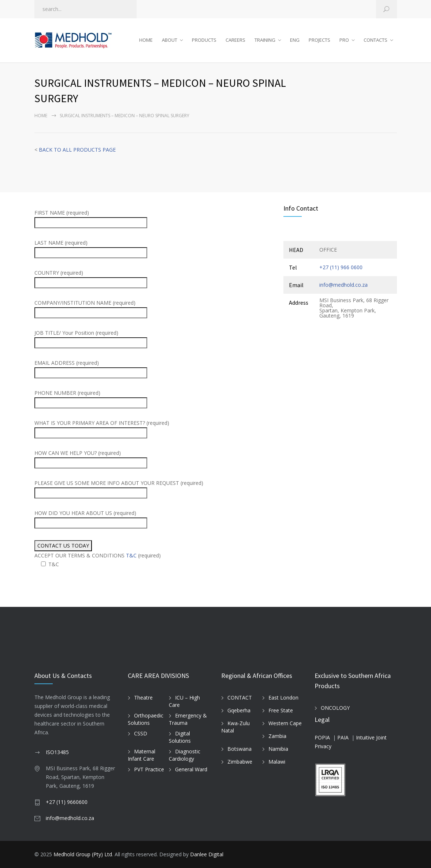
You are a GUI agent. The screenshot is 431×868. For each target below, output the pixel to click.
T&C (131, 555)
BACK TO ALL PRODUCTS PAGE (77, 150)
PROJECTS (319, 40)
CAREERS (235, 40)
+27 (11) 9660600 (67, 802)
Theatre (143, 698)
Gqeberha (239, 710)
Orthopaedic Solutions (146, 719)
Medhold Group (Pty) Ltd (83, 854)
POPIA (322, 737)
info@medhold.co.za (343, 285)
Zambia (277, 736)
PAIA (343, 737)
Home (41, 116)
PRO (344, 40)
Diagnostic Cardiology (185, 755)
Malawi (277, 762)
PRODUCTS (204, 40)
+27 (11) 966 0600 (341, 267)
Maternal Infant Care (142, 755)
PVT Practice (149, 769)
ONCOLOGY (335, 708)
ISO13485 (57, 752)
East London (283, 698)
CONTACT (240, 698)
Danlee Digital (207, 854)
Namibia (278, 749)
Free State (281, 710)
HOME (146, 40)
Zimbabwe (240, 762)
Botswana (239, 749)
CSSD (141, 733)
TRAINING (265, 40)
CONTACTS (376, 40)
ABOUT (170, 40)
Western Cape (285, 723)
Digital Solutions (180, 737)
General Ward (191, 769)
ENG (295, 40)
